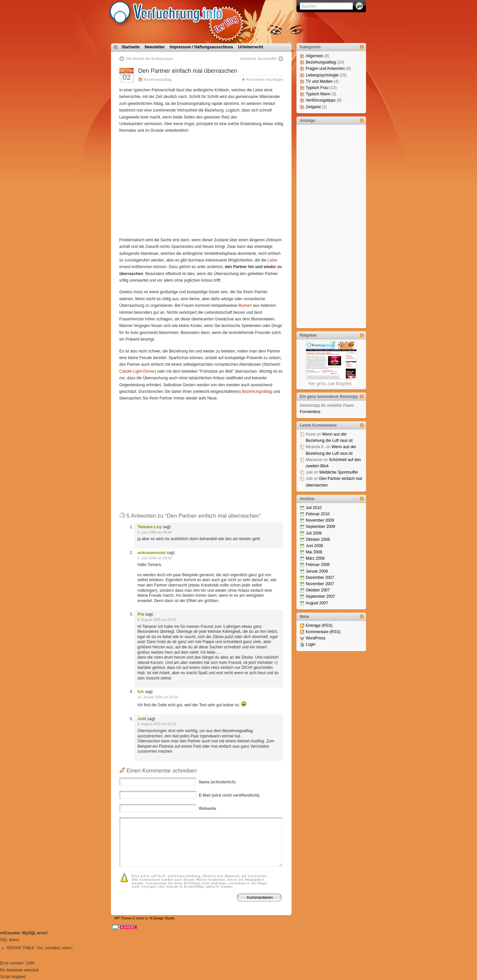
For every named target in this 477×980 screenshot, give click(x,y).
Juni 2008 (314, 546)
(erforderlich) (217, 782)
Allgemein (315, 56)
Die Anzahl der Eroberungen (150, 59)
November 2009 (320, 520)
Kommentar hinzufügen (265, 79)
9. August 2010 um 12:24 (157, 724)
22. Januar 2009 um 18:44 (158, 697)
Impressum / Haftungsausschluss (201, 47)
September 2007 (320, 596)
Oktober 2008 (318, 539)
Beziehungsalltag (158, 79)
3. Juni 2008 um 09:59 (155, 558)
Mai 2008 (314, 552)
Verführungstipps (321, 100)
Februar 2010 (318, 514)
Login (311, 644)
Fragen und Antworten (325, 69)
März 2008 (315, 558)
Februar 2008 (318, 565)
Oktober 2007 (318, 590)
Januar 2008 (317, 571)
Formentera (310, 412)
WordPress (316, 638)
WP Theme (123, 918)
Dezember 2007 (320, 578)
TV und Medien (319, 81)
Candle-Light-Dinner (137, 371)
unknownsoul (152, 553)
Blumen (245, 305)
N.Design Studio (162, 918)
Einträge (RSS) (319, 626)
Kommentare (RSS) (323, 632)
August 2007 (317, 603)
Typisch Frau (317, 88)
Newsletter (155, 47)
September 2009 (320, 527)
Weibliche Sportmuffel (258, 59)
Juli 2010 (314, 508)
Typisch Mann (318, 94)
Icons (140, 918)
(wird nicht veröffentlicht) (229, 795)
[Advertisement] (175, 185)
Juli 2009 (314, 533)
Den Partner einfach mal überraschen (188, 71)
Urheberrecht (251, 47)
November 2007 (320, 584)
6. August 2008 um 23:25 (157, 620)
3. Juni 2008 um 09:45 (155, 532)
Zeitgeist (313, 107)
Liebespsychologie (322, 75)
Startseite (131, 47)
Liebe (272, 260)
